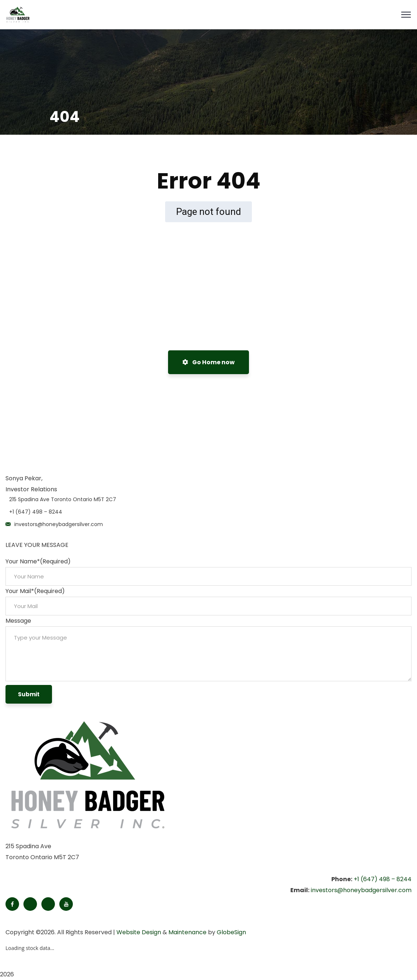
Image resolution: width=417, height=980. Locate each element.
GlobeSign (231, 932)
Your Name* (38, 561)
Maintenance (187, 932)
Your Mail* (35, 591)
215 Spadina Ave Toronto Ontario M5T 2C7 (63, 499)
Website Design (139, 932)
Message (18, 621)
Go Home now (208, 362)
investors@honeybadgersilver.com (59, 524)
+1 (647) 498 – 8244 (36, 512)
